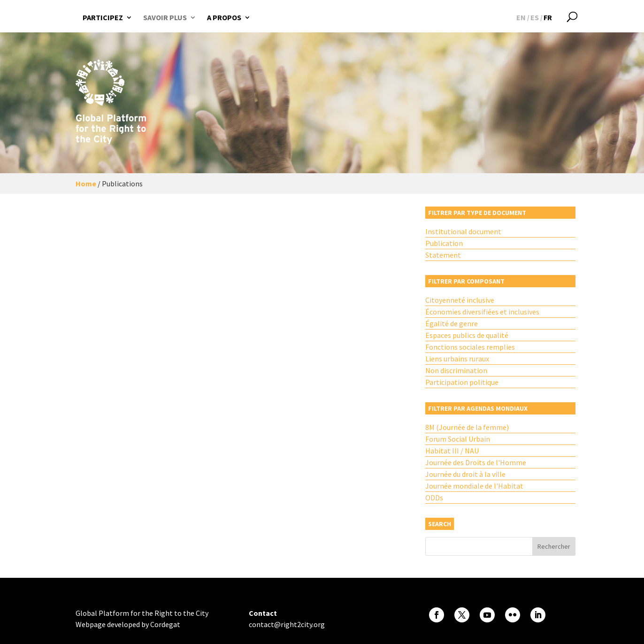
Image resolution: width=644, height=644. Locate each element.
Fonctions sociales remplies (470, 347)
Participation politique (462, 382)
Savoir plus (165, 17)
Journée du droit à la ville (465, 474)
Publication (444, 243)
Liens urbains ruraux (457, 359)
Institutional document (463, 231)
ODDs (434, 498)
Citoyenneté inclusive (460, 300)
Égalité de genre (452, 323)
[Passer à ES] (535, 17)
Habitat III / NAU (452, 451)
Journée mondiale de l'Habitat (474, 486)
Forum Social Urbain (458, 439)
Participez (103, 17)
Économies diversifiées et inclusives (482, 312)
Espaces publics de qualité (467, 335)
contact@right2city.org (287, 624)
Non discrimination (456, 370)
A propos (224, 17)
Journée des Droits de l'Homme (476, 462)
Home (86, 184)
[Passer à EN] (521, 17)
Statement (443, 255)
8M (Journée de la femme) (467, 427)
